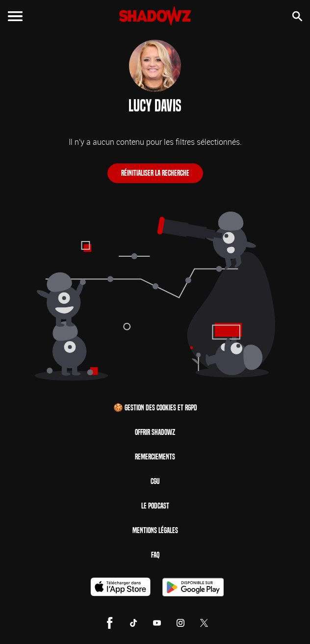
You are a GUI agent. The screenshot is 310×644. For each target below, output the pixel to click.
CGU (155, 481)
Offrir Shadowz (155, 432)
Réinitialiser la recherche (155, 173)
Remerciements (155, 457)
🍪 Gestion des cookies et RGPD (155, 408)
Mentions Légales (155, 530)
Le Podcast (155, 506)
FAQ (155, 555)
